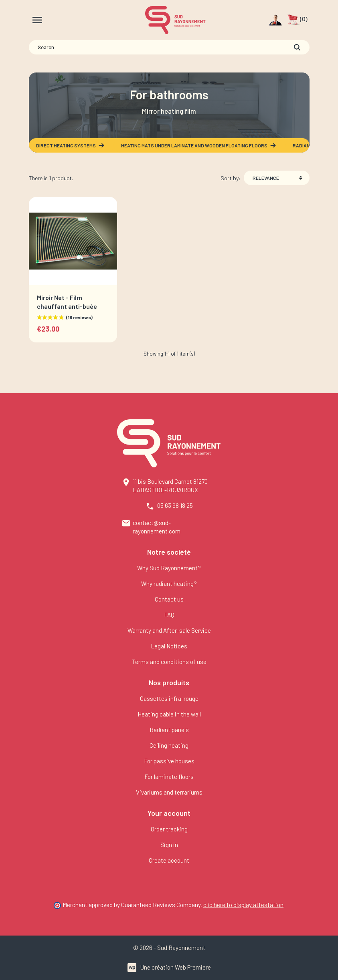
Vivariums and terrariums (169, 792)
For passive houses (169, 761)
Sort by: (231, 178)
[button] (297, 20)
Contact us (169, 599)
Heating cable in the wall (169, 714)
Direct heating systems (71, 145)
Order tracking (169, 829)
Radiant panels (169, 730)
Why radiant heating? (169, 584)
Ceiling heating (169, 745)
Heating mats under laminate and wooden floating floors (199, 145)
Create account (169, 860)
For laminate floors (169, 777)
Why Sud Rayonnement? (169, 568)
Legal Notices (169, 646)
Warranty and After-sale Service (169, 630)
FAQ (169, 615)
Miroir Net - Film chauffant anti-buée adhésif (67, 306)
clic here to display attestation (243, 905)
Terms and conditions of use (169, 662)
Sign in (169, 845)
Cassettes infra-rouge (169, 698)
